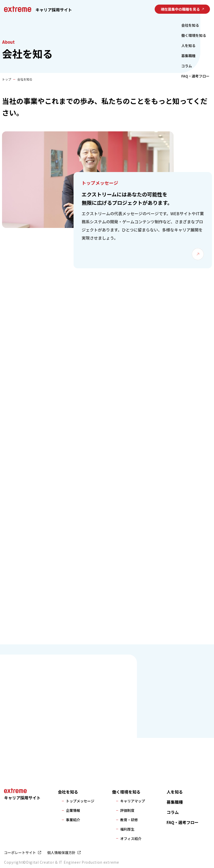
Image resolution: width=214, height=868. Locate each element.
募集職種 (188, 56)
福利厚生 (127, 829)
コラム (187, 66)
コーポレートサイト (20, 852)
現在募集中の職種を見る (180, 9)
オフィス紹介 (131, 839)
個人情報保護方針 (61, 852)
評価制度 (127, 810)
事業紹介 (73, 820)
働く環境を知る (194, 35)
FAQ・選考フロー (195, 76)
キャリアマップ (133, 801)
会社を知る (190, 25)
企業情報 (73, 810)
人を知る (188, 45)
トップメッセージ (80, 801)
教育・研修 (129, 820)
